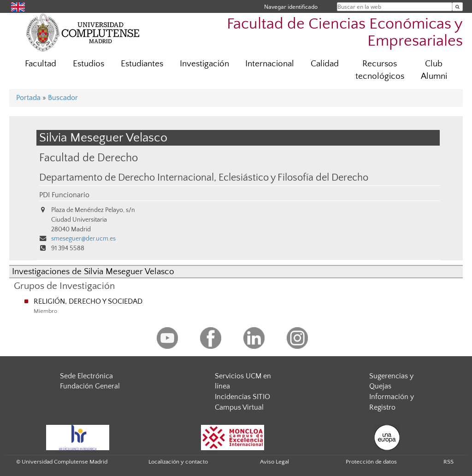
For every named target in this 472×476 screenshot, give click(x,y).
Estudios (88, 64)
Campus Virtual (239, 407)
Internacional (270, 64)
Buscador (63, 98)
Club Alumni (434, 70)
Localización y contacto (178, 462)
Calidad (325, 64)
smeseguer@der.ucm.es (83, 239)
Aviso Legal (274, 462)
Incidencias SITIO (242, 397)
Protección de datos (371, 462)
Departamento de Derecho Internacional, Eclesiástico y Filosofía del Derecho (204, 178)
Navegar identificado (291, 7)
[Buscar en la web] (457, 7)
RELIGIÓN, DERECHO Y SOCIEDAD (88, 301)
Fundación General (90, 386)
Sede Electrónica (86, 376)
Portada (28, 98)
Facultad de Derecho (88, 158)
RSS (448, 462)
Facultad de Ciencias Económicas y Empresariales (345, 33)
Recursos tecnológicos (380, 70)
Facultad (41, 64)
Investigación (204, 64)
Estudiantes (142, 64)
